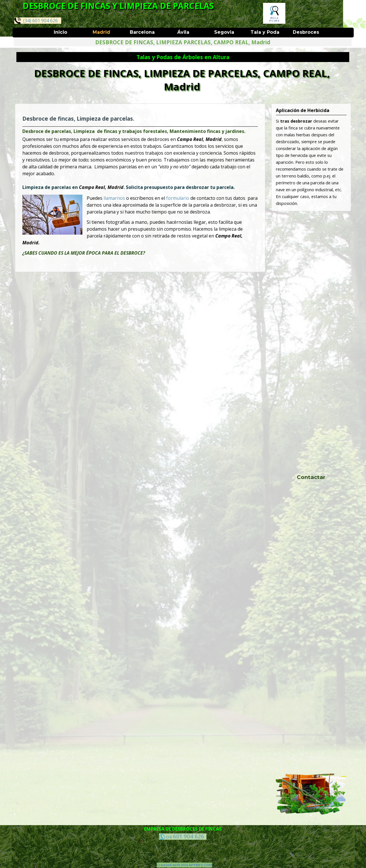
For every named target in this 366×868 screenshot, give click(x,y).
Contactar (311, 477)
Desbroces (306, 32)
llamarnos (116, 198)
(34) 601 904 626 (36, 20)
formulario (176, 198)
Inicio (60, 32)
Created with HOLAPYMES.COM (184, 865)
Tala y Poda (265, 32)
